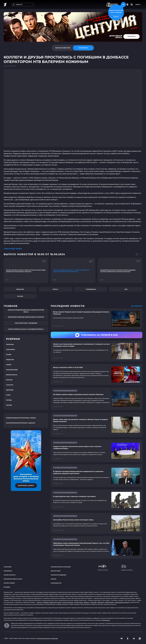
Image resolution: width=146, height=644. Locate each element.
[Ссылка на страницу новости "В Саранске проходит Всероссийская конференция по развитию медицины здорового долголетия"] (97, 476)
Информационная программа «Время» (21, 418)
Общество (20, 289)
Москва (9, 405)
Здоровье (10, 390)
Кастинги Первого (9, 583)
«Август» (40, 602)
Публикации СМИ (56, 583)
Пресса (55, 289)
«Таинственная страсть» (122, 602)
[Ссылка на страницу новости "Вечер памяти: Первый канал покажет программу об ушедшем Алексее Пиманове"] (97, 319)
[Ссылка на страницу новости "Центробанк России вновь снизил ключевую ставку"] (97, 523)
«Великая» (101, 602)
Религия (9, 380)
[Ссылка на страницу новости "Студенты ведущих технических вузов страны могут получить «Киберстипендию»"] (97, 451)
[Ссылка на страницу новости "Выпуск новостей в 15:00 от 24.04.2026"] (97, 375)
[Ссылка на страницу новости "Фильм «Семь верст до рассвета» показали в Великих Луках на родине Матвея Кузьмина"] (97, 425)
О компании (8, 567)
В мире (9, 355)
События (53, 579)
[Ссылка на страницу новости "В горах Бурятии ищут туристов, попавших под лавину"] (97, 500)
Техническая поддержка (59, 575)
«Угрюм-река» (78, 602)
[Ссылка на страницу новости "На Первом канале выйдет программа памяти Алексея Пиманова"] (97, 399)
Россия (20, 296)
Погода (9, 400)
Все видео (7, 587)
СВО (126, 289)
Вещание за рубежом (127, 568)
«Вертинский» (109, 602)
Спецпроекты (8, 571)
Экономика (11, 349)
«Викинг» (87, 602)
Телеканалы (106, 620)
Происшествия (12, 370)
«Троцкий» (93, 602)
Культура (10, 385)
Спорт (8, 395)
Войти (138, 5)
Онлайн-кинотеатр (10, 575)
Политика (10, 344)
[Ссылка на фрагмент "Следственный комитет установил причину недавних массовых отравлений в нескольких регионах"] (120, 270)
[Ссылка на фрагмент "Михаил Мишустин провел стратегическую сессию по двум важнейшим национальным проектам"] (26, 270)
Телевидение (91, 289)
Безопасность (12, 375)
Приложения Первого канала (13, 579)
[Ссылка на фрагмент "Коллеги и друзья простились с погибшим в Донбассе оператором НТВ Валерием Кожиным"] (73, 270)
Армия (9, 365)
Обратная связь (56, 571)
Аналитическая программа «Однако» (21, 423)
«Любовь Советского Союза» (52, 602)
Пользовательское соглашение (61, 567)
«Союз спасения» (68, 602)
